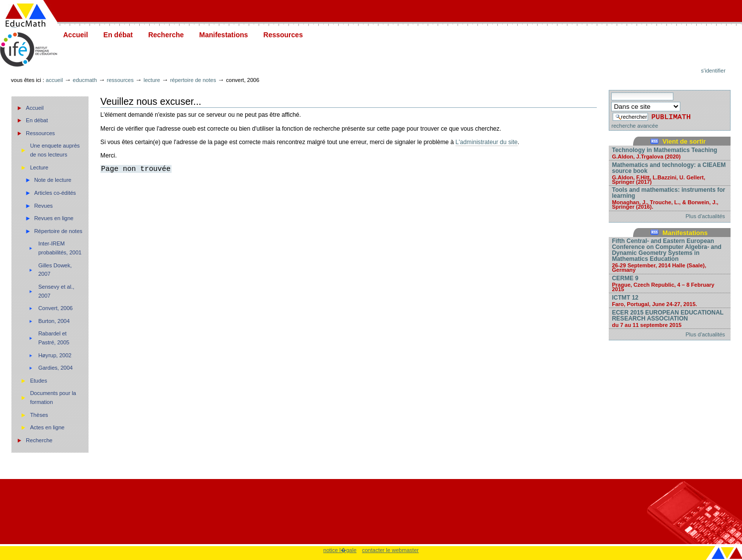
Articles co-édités (55, 193)
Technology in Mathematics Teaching (669, 153)
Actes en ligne (47, 427)
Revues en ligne (54, 218)
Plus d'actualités (705, 216)
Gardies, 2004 (55, 368)
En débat (118, 35)
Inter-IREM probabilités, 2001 (60, 248)
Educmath (85, 80)
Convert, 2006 (55, 308)
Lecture (152, 80)
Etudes (38, 381)
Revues (44, 206)
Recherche (166, 35)
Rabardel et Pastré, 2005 (54, 338)
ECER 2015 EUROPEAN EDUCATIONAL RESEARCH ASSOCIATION (669, 318)
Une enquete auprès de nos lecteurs (55, 150)
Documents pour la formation (53, 398)
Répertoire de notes (193, 80)
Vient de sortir (684, 141)
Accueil (76, 35)
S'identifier (713, 71)
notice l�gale (340, 550)
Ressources (283, 35)
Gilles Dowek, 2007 (55, 270)
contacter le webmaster (390, 550)
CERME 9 (669, 283)
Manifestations (224, 35)
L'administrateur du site (487, 142)
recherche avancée (635, 126)
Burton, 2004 (54, 321)
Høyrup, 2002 (55, 355)
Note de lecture (53, 180)
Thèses (39, 415)
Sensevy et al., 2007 (56, 291)
